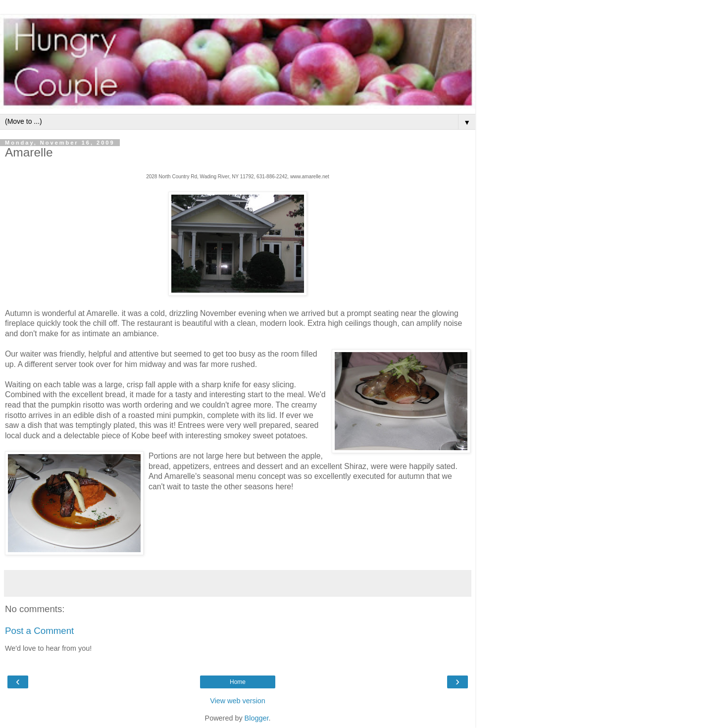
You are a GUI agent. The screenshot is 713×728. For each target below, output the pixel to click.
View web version (238, 701)
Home (238, 682)
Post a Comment (39, 631)
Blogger (257, 718)
